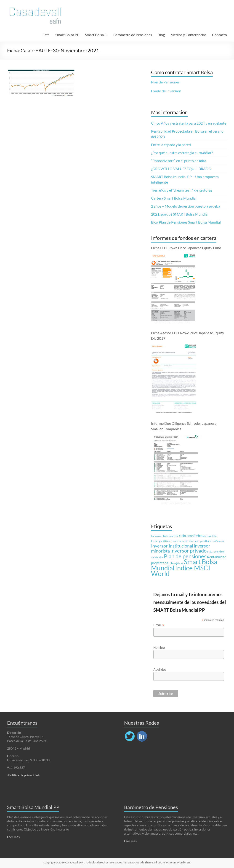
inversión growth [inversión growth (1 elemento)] (198, 541)
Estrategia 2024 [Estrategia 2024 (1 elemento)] (160, 541)
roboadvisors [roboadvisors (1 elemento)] (176, 563)
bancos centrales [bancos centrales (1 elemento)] (160, 536)
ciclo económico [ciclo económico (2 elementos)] (191, 536)
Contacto (219, 35)
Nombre (159, 648)
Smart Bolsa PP (67, 35)
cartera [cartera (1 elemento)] (174, 536)
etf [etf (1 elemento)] (171, 541)
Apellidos (160, 670)
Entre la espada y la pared (171, 145)
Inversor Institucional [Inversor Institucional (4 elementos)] (172, 546)
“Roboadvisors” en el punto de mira (179, 161)
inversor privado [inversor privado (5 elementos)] (189, 551)
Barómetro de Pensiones (133, 35)
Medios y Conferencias (188, 35)
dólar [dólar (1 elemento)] (214, 536)
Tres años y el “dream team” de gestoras (182, 190)
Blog (161, 35)
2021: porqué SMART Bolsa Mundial (180, 214)
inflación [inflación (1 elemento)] (183, 541)
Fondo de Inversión (166, 91)
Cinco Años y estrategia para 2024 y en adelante (189, 123)
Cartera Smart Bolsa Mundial (174, 198)
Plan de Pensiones (165, 82)
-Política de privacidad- (24, 775)
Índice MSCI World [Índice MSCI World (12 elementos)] (181, 571)
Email (159, 625)
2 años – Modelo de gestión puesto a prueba (186, 206)
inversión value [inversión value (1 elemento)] (217, 541)
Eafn (46, 35)
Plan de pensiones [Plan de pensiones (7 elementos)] (185, 556)
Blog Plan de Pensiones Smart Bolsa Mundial (186, 222)
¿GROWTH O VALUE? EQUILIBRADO (181, 169)
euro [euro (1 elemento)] (175, 541)
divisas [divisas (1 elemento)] (207, 536)
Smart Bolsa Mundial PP (33, 807)
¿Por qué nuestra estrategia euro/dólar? (182, 153)
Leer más (13, 837)
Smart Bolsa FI (96, 35)
